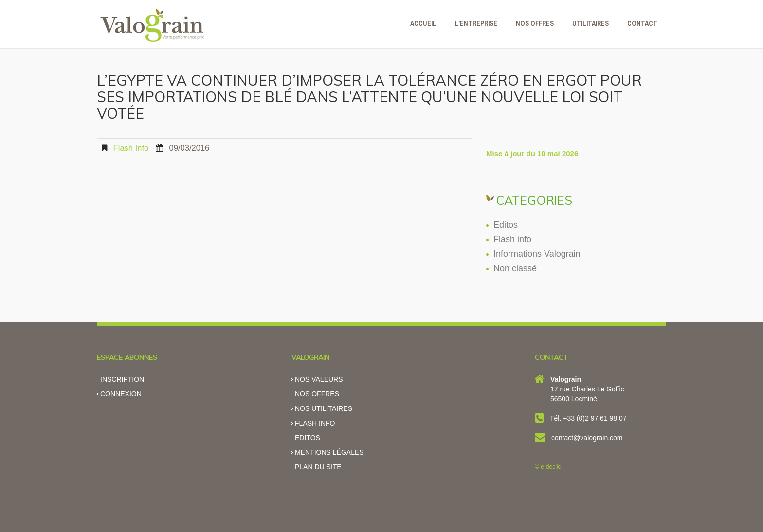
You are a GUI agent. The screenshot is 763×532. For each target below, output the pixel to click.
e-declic (551, 467)
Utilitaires (590, 23)
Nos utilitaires (324, 408)
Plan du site (318, 467)
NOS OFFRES (535, 23)
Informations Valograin (537, 254)
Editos (506, 225)
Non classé (515, 268)
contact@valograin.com (587, 438)
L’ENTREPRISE (476, 23)
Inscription (122, 379)
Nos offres (317, 394)
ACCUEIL (423, 23)
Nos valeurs (319, 379)
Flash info (131, 148)
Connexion (121, 394)
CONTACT (642, 23)
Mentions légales (329, 452)
